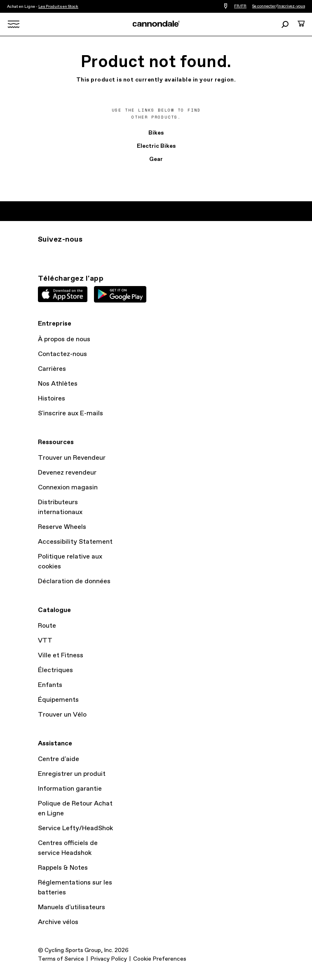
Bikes (156, 133)
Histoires (52, 399)
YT (97, 254)
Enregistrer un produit (72, 774)
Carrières (52, 369)
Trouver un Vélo (62, 715)
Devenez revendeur (67, 473)
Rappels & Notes (63, 868)
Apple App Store (63, 294)
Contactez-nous (62, 354)
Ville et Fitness (61, 655)
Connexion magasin (68, 488)
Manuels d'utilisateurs (72, 907)
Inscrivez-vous (291, 6)
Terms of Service (61, 959)
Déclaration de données (74, 581)
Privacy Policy (109, 959)
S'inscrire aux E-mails (70, 413)
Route (47, 626)
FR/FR (240, 6)
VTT (45, 641)
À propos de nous (64, 339)
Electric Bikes (156, 146)
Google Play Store (120, 294)
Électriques (55, 670)
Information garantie (70, 789)
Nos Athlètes (58, 384)
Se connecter (264, 6)
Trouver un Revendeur (72, 458)
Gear (156, 159)
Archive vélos (58, 922)
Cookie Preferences (160, 959)
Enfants (50, 685)
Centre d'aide (59, 759)
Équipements (58, 700)
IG (43, 254)
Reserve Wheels (62, 527)
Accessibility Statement (75, 542)
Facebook (79, 254)
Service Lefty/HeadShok (75, 828)
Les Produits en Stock (58, 7)
